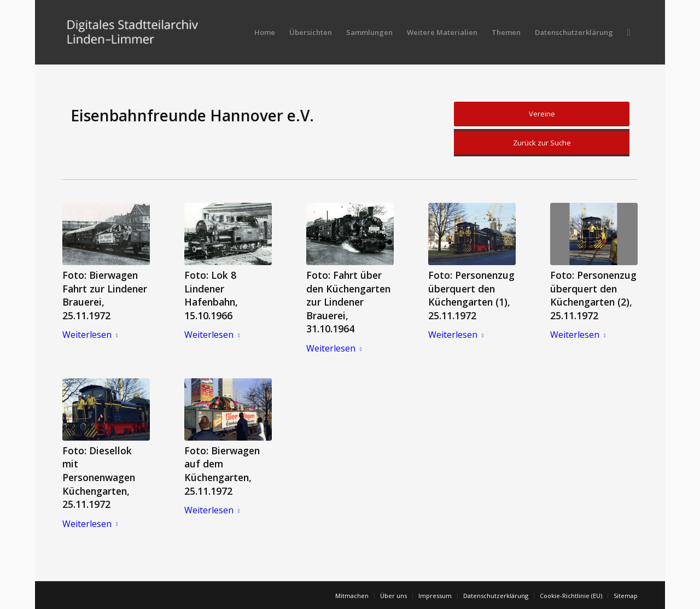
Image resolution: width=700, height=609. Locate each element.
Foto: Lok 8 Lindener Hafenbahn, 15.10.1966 (211, 295)
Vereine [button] (542, 114)
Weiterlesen (92, 335)
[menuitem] (265, 32)
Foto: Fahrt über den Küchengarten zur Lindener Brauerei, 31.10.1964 (348, 302)
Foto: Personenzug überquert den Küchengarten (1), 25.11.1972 (471, 295)
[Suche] (629, 32)
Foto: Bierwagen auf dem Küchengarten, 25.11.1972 (222, 471)
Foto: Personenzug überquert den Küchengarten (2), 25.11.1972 (593, 295)
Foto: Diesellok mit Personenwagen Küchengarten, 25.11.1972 (99, 478)
